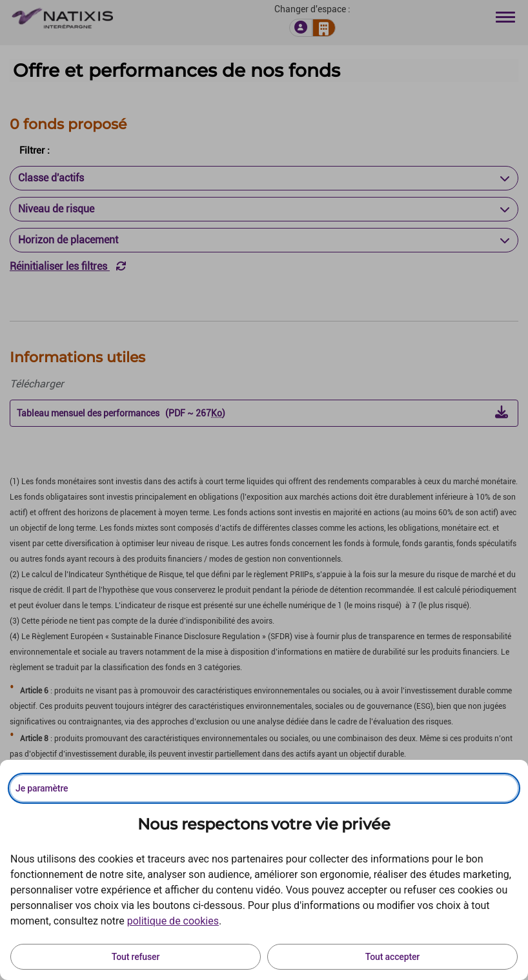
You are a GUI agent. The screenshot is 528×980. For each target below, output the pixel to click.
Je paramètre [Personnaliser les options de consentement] (42, 788)
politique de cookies (173, 921)
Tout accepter (392, 957)
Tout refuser (136, 957)
